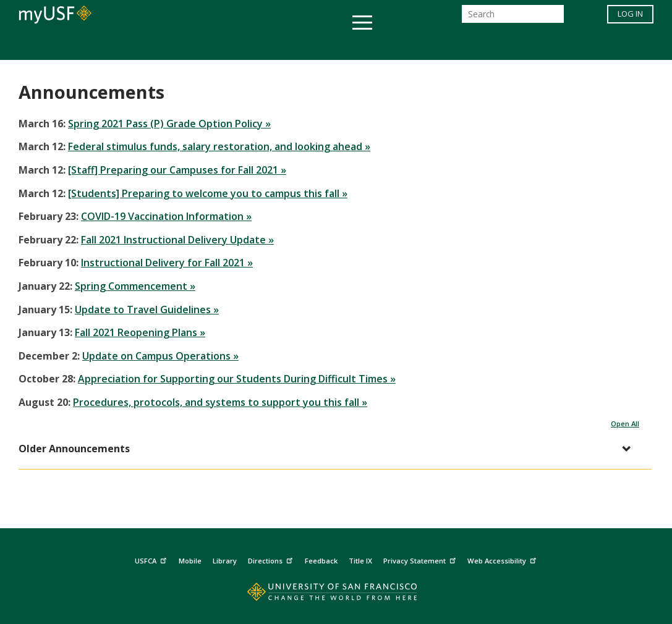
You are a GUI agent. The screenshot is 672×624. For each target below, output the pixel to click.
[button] (329, 449)
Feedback (321, 561)
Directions (272, 559)
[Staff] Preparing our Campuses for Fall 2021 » (177, 170)
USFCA (152, 559)
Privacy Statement (421, 559)
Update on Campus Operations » (160, 356)
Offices (467, 45)
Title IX (360, 561)
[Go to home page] (336, 595)
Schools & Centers (555, 45)
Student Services (188, 45)
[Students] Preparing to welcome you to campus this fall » (208, 193)
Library (225, 561)
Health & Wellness (300, 45)
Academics (97, 45)
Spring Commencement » (135, 286)
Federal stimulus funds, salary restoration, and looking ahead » (219, 146)
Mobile (190, 561)
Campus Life (398, 45)
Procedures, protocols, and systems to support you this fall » (220, 402)
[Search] (513, 18)
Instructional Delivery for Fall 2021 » (167, 263)
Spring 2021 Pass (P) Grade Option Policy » (169, 124)
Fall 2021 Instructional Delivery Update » (177, 240)
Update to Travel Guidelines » (147, 310)
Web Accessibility (503, 559)
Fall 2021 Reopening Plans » (140, 332)
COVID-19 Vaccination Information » (166, 216)
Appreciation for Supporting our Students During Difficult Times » (237, 379)
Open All (625, 424)
